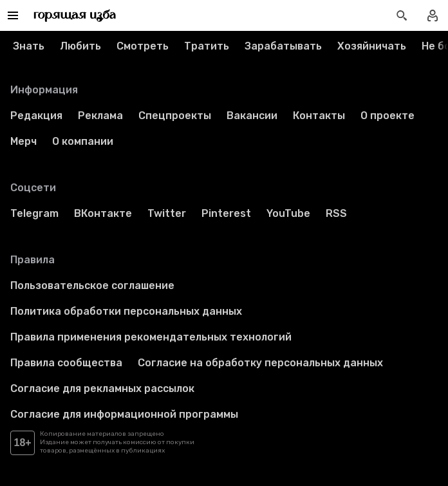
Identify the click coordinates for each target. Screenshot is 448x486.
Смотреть (143, 46)
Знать (29, 46)
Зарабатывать (283, 46)
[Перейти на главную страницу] (75, 15)
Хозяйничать (372, 46)
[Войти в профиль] (433, 15)
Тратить (207, 46)
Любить (80, 46)
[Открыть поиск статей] (402, 15)
